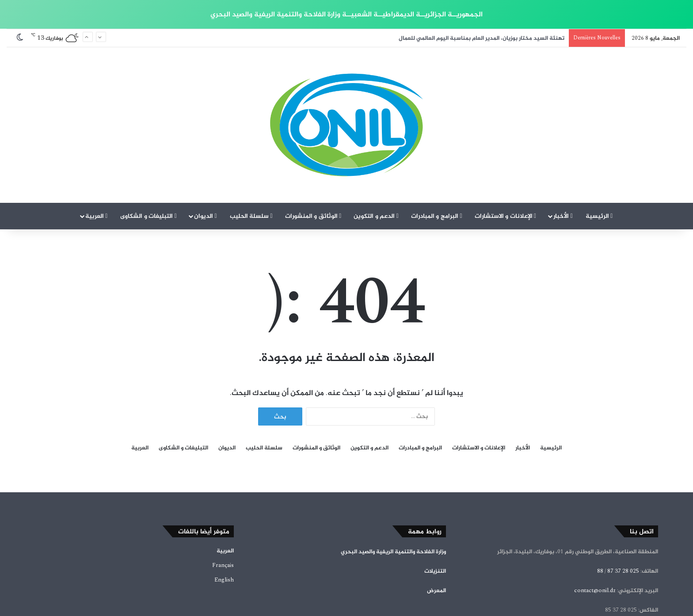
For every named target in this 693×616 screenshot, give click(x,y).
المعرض (436, 544)
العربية (97, 169)
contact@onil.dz (595, 544)
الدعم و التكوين (376, 169)
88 (600, 525)
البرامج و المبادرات (437, 169)
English (224, 533)
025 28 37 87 (623, 525)
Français (223, 519)
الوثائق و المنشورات (313, 169)
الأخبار (563, 169)
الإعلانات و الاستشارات (506, 169)
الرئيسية (599, 169)
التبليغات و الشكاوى (148, 169)
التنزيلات (435, 525)
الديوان (206, 169)
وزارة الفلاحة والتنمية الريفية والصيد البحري (393, 505)
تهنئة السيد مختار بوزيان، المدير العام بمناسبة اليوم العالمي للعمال (482, 38)
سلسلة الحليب (251, 169)
